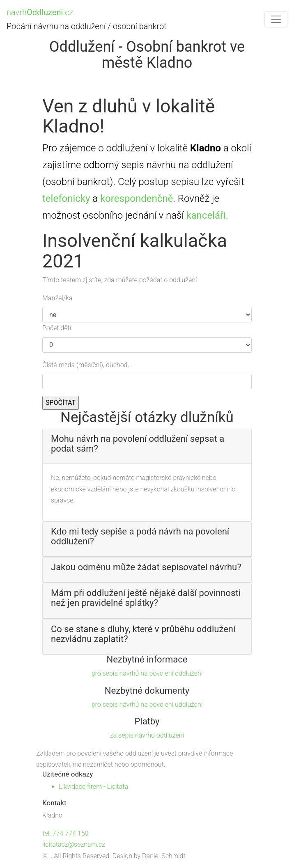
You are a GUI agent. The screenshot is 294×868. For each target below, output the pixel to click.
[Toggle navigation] (276, 19)
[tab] (147, 447)
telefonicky (66, 199)
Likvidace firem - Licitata (93, 787)
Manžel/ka (57, 298)
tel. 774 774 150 (65, 833)
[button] (147, 444)
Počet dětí (57, 328)
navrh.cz (40, 12)
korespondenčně (137, 199)
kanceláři (206, 215)
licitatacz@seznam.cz (74, 844)
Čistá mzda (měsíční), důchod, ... (89, 365)
